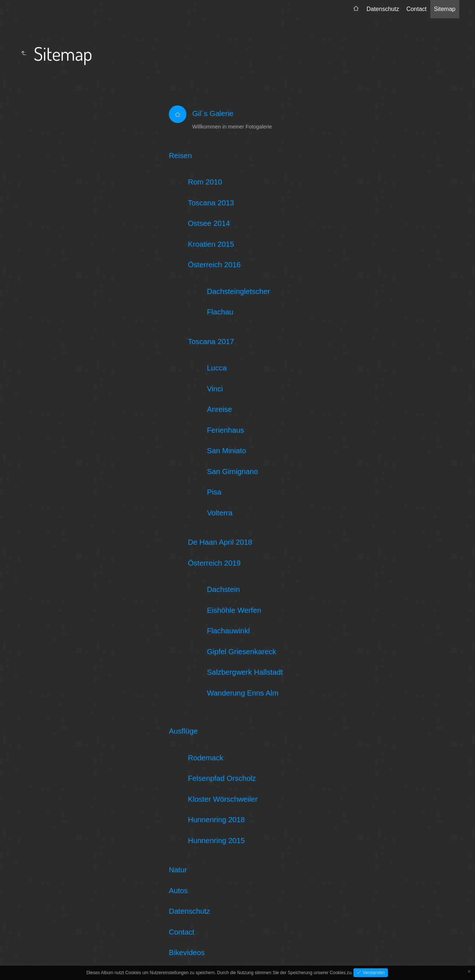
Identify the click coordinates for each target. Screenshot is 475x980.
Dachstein (223, 589)
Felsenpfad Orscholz (222, 778)
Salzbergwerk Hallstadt (245, 672)
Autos (178, 891)
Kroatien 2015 (211, 244)
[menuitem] (356, 9)
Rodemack (206, 758)
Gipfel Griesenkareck (242, 652)
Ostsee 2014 (209, 223)
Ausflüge (183, 731)
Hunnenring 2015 (216, 841)
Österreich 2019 (214, 563)
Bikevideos (187, 953)
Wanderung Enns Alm (243, 693)
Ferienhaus (225, 430)
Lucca (217, 368)
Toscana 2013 (211, 203)
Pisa (214, 492)
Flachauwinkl (228, 631)
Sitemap (445, 9)
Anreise (220, 409)
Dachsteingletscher (238, 291)
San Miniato (227, 451)
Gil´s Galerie (213, 113)
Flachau (220, 312)
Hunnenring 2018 (216, 820)
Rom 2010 (205, 182)
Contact (417, 9)
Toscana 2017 (211, 342)
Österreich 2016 (214, 265)
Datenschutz (383, 9)
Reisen (180, 156)
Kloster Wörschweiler (223, 799)
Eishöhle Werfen (234, 610)
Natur (178, 870)
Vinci (215, 389)
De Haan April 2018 (220, 542)
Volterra (220, 513)
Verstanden (373, 973)
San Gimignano (233, 472)
